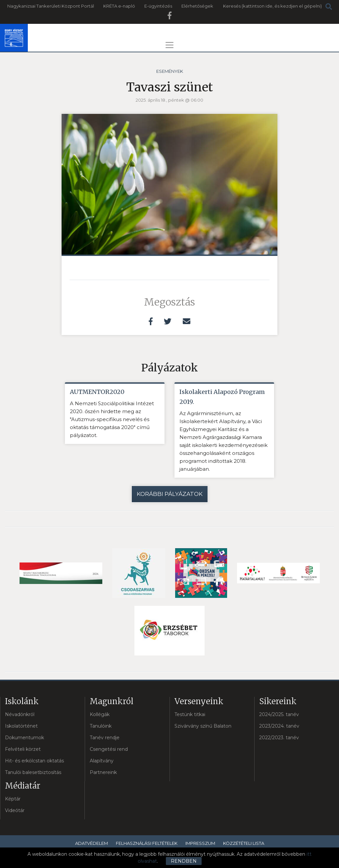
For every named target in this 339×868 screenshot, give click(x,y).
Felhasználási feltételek (147, 843)
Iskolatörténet (21, 726)
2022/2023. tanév (279, 738)
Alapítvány (102, 761)
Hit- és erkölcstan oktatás (34, 761)
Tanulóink (101, 726)
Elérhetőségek (197, 6)
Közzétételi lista (244, 843)
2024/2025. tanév (279, 714)
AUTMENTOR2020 (97, 392)
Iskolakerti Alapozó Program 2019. (222, 397)
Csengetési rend (109, 749)
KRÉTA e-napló (119, 6)
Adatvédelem (92, 843)
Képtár (13, 799)
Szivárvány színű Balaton (203, 726)
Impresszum (200, 843)
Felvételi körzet (23, 749)
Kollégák (100, 714)
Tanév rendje (105, 738)
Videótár (15, 810)
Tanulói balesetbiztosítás (33, 772)
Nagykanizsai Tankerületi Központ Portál (51, 6)
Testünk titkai (190, 714)
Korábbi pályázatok (170, 494)
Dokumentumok (24, 738)
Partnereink (103, 772)
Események (170, 71)
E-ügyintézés (158, 6)
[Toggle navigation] (169, 45)
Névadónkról (20, 714)
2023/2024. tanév (279, 726)
